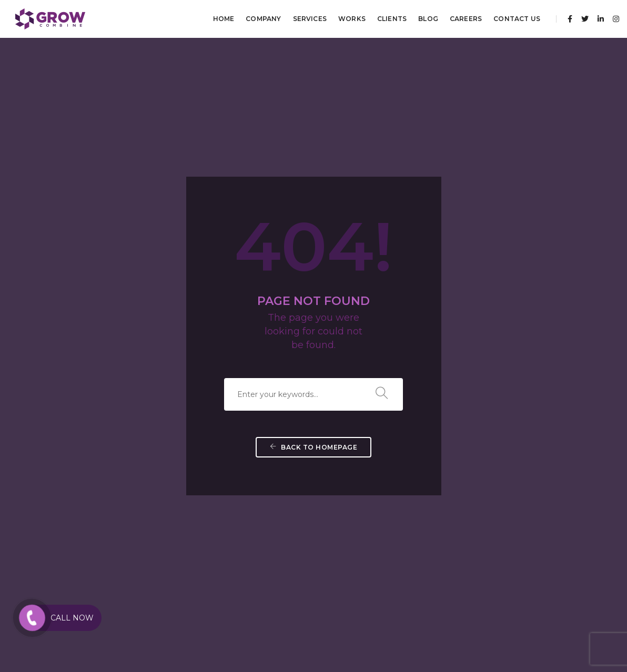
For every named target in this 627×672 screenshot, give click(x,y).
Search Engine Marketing (105, 528)
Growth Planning (476, 566)
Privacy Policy (598, 630)
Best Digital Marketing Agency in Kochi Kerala (187, 630)
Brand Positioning (222, 540)
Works (352, 19)
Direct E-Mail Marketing (103, 553)
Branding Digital (220, 566)
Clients (392, 19)
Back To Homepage (313, 315)
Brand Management (225, 528)
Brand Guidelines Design (231, 502)
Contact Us (517, 19)
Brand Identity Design (227, 515)
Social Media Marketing (101, 502)
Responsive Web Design (357, 528)
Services (310, 19)
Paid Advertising (91, 540)
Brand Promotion (221, 553)
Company (263, 19)
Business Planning (477, 540)
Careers (466, 19)
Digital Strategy (473, 553)
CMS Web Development (358, 502)
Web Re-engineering (352, 566)
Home (224, 19)
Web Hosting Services (353, 553)
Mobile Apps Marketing (102, 566)
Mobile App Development (360, 515)
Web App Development (357, 540)
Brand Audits (469, 515)
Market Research (474, 502)
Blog (428, 19)
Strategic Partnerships (483, 528)
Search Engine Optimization (110, 515)
